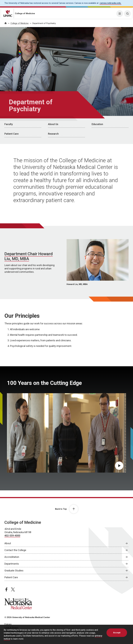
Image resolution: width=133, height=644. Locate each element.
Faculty (9, 124)
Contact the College (15, 550)
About (8, 543)
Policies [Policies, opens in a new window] (8, 624)
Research (53, 134)
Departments (12, 564)
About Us (53, 124)
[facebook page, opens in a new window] (6, 589)
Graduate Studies (14, 571)
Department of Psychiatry (44, 23)
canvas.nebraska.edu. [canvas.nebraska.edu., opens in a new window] (110, 3)
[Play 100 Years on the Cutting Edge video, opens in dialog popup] (119, 466)
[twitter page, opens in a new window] (13, 589)
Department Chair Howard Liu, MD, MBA (29, 256)
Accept (117, 633)
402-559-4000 (12, 536)
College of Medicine (25, 13)
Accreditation (12, 557)
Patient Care (12, 134)
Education (97, 124)
